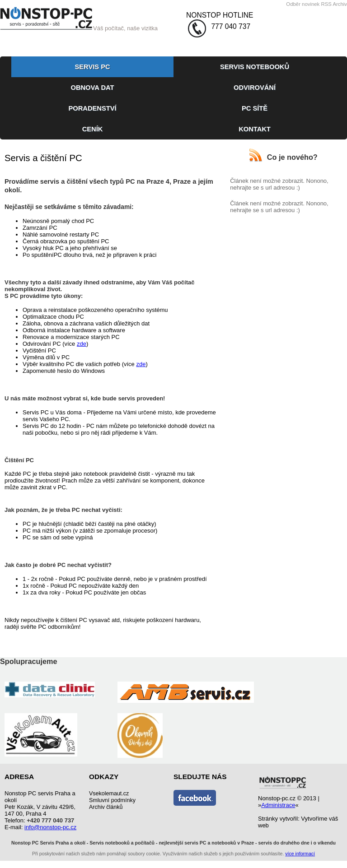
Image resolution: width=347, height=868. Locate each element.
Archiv (340, 4)
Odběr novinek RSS (309, 4)
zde (82, 344)
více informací (300, 854)
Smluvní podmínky (112, 800)
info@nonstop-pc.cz (50, 827)
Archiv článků (106, 807)
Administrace (278, 805)
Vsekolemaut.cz (109, 794)
